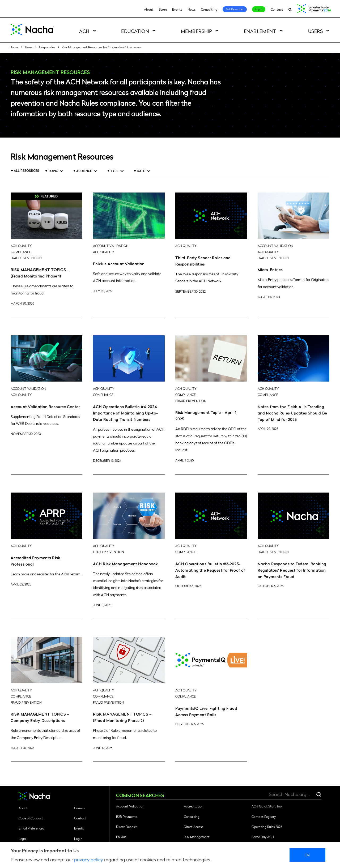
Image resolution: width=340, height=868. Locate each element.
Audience (84, 171)
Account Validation (130, 806)
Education (135, 31)
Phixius (121, 837)
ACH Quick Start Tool (267, 806)
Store (163, 9)
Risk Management (197, 837)
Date (141, 171)
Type (114, 171)
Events (177, 9)
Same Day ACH (263, 837)
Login (259, 9)
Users (315, 31)
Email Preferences (31, 828)
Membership (197, 31)
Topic (53, 171)
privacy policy (89, 859)
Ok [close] (307, 855)
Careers (79, 808)
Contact (277, 9)
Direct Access (193, 827)
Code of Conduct (31, 818)
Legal (23, 839)
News (192, 9)
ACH (84, 31)
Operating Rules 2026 (267, 827)
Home (14, 47)
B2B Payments (127, 816)
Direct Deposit (126, 827)
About (149, 9)
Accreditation (194, 806)
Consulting (209, 9)
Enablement (260, 31)
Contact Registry (264, 816)
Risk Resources (235, 9)
